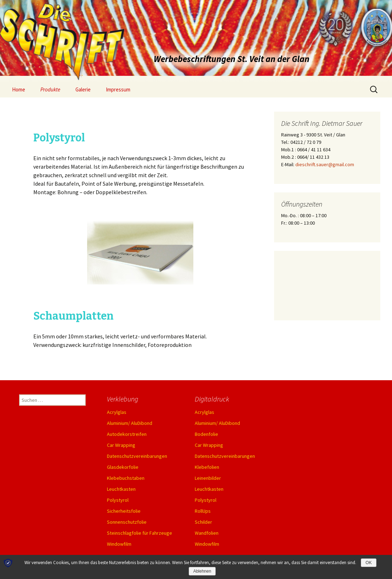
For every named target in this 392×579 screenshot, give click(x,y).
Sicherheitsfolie (124, 511)
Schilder (203, 522)
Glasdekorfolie (123, 467)
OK (368, 563)
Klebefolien (207, 467)
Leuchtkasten (121, 489)
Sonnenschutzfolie (127, 522)
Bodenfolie (206, 434)
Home (19, 89)
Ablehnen (202, 571)
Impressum (118, 89)
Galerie (83, 89)
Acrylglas (117, 412)
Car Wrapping (121, 445)
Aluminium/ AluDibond (130, 423)
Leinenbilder (208, 478)
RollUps (203, 511)
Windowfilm (119, 544)
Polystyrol (118, 500)
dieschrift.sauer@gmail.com (325, 164)
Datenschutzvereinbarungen (137, 456)
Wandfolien (207, 533)
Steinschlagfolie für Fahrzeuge (140, 533)
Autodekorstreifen (127, 434)
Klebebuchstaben (126, 478)
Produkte (50, 89)
